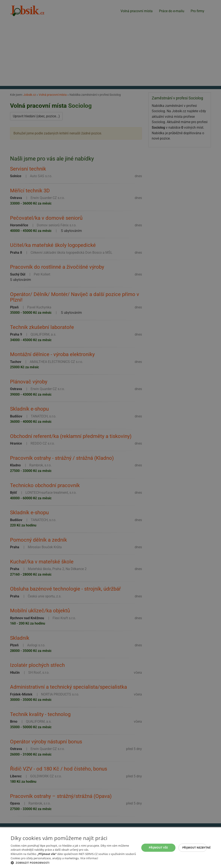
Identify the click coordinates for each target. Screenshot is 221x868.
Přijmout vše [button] (158, 848)
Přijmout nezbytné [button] (194, 848)
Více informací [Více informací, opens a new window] (89, 858)
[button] (75, 863)
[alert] (110, 434)
